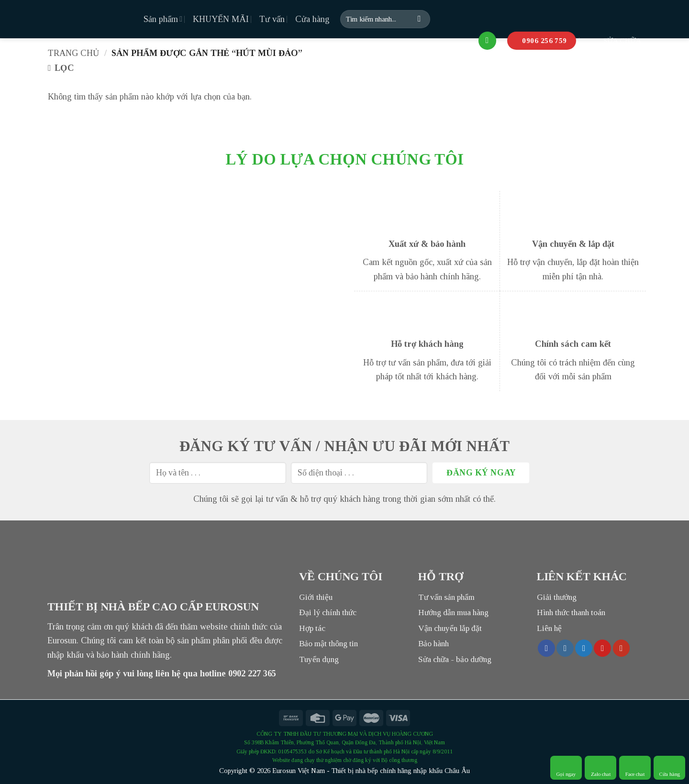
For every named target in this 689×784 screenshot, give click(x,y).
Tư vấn (272, 19)
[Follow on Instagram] (565, 648)
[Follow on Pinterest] (602, 648)
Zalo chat (601, 768)
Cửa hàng (312, 19)
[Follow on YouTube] (622, 648)
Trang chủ (73, 53)
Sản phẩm (163, 19)
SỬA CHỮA (614, 41)
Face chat (635, 768)
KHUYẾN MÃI (221, 19)
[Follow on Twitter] (584, 648)
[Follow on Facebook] (546, 648)
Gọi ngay (566, 768)
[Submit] (420, 19)
